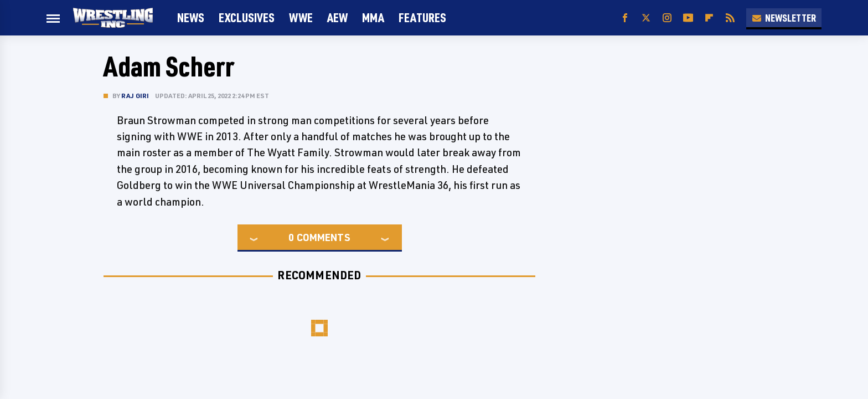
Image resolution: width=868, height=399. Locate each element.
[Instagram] (667, 18)
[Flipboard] (709, 18)
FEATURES (422, 17)
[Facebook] (625, 18)
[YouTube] (688, 18)
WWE (301, 17)
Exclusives (247, 17)
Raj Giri (135, 96)
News (191, 17)
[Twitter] (646, 18)
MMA (373, 17)
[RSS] (730, 18)
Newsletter (784, 18)
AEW (337, 17)
